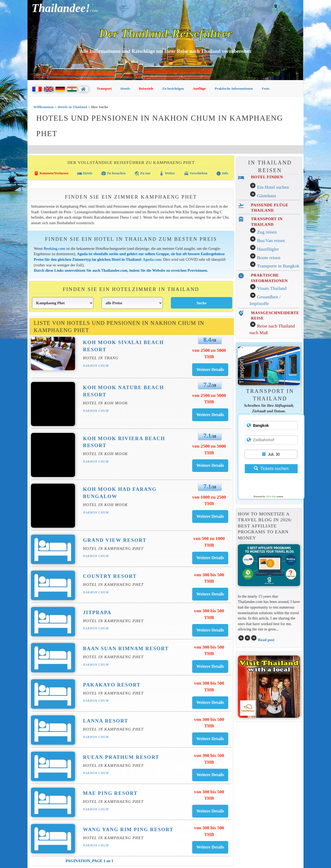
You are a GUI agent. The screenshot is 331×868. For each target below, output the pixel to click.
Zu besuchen (113, 173)
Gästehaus (267, 196)
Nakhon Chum (96, 366)
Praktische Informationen (234, 88)
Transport (104, 88)
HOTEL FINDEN (267, 177)
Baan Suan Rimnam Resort (126, 648)
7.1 (207, 436)
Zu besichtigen (173, 88)
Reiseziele (146, 88)
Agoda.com (152, 259)
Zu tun (142, 173)
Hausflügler (268, 249)
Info (222, 173)
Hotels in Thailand (72, 107)
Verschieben (196, 173)
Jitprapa (97, 612)
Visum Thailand (272, 288)
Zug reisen (267, 232)
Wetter (167, 173)
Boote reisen (269, 258)
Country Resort (110, 576)
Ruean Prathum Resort (121, 757)
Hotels (125, 88)
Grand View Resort (115, 540)
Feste (266, 88)
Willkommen (44, 107)
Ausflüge (199, 88)
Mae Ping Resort (110, 793)
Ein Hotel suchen (273, 187)
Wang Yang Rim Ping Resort (128, 829)
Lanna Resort (106, 721)
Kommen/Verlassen (51, 173)
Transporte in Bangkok (278, 266)
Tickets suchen (271, 469)
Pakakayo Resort (112, 685)
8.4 (207, 340)
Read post (266, 640)
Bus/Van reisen (271, 241)
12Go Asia (271, 496)
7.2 (207, 385)
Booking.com (55, 248)
